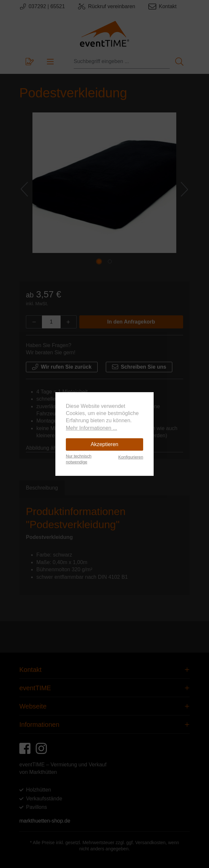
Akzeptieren (105, 444)
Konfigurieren (131, 457)
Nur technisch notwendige (79, 459)
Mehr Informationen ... (92, 428)
